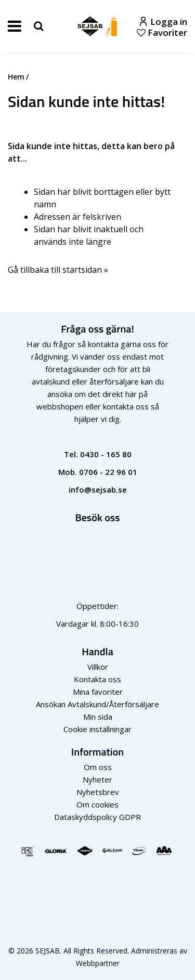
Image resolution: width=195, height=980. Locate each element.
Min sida (98, 717)
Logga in (164, 22)
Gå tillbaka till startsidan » (58, 270)
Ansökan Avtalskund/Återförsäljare (97, 704)
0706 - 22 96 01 (108, 472)
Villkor (98, 667)
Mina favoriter (98, 692)
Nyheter (97, 779)
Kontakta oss (97, 679)
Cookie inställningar (97, 729)
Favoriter (162, 32)
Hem (16, 77)
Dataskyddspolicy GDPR (97, 817)
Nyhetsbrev (98, 792)
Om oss (98, 767)
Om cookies (97, 804)
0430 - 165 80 (106, 454)
